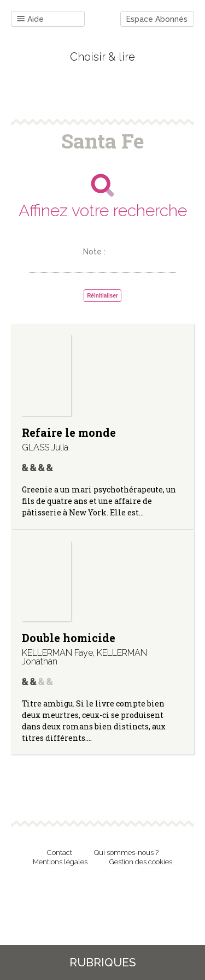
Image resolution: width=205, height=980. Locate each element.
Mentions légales (60, 862)
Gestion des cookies (141, 862)
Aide (30, 19)
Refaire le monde (69, 432)
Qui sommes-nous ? (126, 853)
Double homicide (69, 638)
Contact (60, 853)
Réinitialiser (102, 296)
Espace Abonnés (157, 19)
